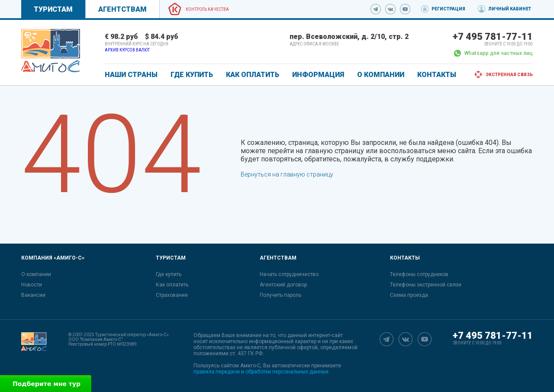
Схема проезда (409, 295)
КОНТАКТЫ (437, 75)
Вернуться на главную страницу (287, 174)
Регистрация (448, 9)
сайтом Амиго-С (241, 366)
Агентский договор (283, 285)
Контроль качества (207, 9)
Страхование (172, 295)
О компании (36, 274)
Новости (32, 285)
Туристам (53, 9)
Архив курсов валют (127, 50)
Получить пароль (280, 295)
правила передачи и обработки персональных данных (261, 372)
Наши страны (131, 75)
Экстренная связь (509, 75)
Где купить (169, 274)
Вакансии (33, 295)
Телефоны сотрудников (419, 274)
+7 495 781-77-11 (493, 37)
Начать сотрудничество (289, 274)
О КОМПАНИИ (381, 75)
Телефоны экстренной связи (426, 285)
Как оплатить (172, 285)
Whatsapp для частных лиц (493, 53)
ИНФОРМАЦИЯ (318, 75)
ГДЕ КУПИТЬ (192, 75)
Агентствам (122, 9)
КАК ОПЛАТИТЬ (253, 75)
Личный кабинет (510, 9)
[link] (51, 51)
